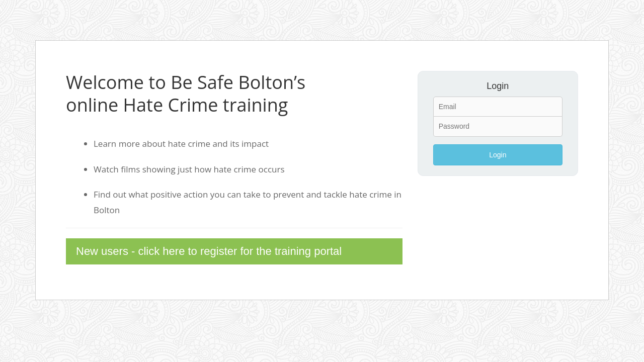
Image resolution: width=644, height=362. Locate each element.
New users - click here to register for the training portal (209, 251)
